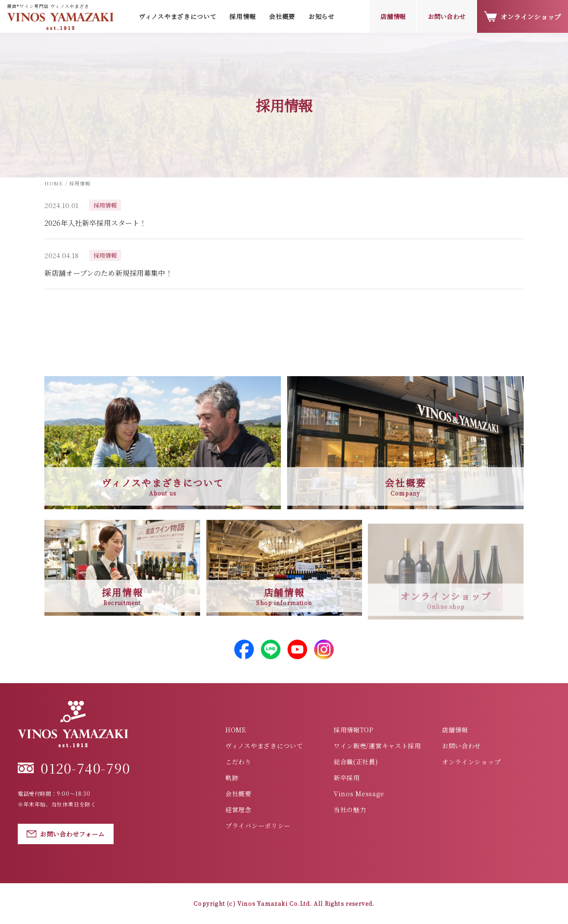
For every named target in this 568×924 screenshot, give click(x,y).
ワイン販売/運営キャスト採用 (377, 746)
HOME (236, 730)
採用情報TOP (354, 730)
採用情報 (243, 16)
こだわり (239, 762)
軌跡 (232, 778)
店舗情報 (393, 16)
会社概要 (282, 16)
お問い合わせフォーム (66, 834)
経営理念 (239, 810)
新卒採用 (347, 778)
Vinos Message (359, 794)
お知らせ (321, 16)
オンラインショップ (523, 17)
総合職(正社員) (356, 762)
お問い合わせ (447, 16)
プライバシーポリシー (258, 826)
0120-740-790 (74, 768)
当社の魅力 (350, 810)
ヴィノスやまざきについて (264, 746)
